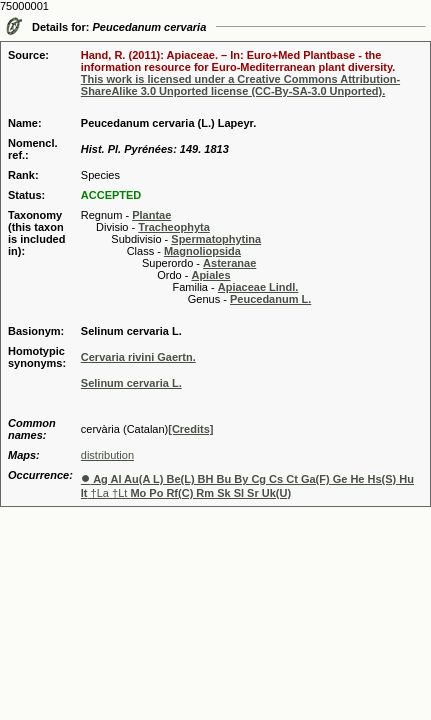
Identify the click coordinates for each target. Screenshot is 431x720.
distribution (107, 455)
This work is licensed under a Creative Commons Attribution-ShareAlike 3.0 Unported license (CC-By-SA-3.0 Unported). (240, 85)
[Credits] (190, 429)
